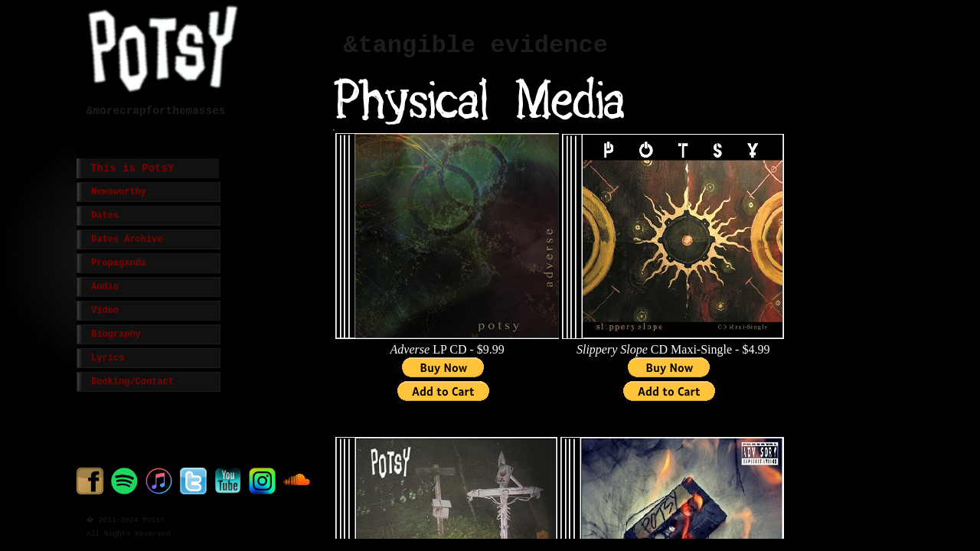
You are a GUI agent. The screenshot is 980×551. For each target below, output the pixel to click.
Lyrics (108, 358)
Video (105, 311)
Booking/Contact (132, 382)
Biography (116, 334)
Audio (105, 287)
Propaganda (119, 263)
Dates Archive (127, 240)
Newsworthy (119, 192)
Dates (105, 216)
